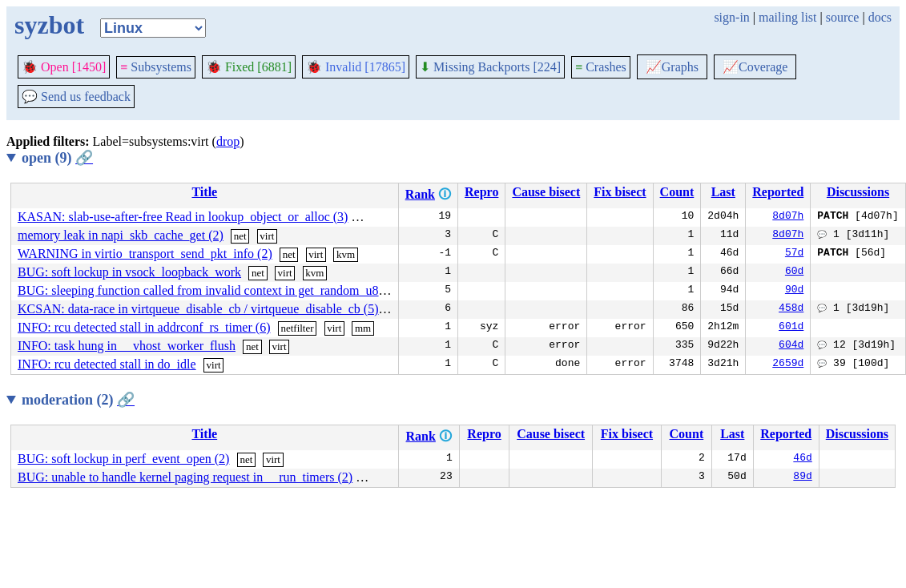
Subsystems (156, 67)
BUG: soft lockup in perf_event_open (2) (123, 459)
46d (802, 459)
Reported (778, 192)
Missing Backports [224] (490, 67)
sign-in (731, 17)
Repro (481, 192)
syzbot (49, 25)
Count (677, 192)
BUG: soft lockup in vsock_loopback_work (129, 272)
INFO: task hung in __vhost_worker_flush (127, 346)
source (843, 17)
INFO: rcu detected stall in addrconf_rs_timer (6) (144, 327)
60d (794, 272)
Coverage (755, 67)
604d (791, 346)
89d (802, 477)
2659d (788, 364)
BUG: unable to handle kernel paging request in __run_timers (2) (185, 477)
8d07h (788, 217)
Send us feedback (76, 97)
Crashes (601, 67)
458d (791, 309)
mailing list (787, 17)
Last (723, 192)
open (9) (57, 158)
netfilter (297, 328)
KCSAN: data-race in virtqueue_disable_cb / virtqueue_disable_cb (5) (198, 309)
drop (228, 141)
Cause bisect (546, 192)
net (240, 236)
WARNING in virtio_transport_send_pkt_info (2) (145, 254)
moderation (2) (78, 400)
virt (365, 217)
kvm (346, 254)
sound (375, 478)
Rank (420, 194)
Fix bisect (620, 192)
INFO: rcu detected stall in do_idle (107, 364)
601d (791, 328)
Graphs (672, 67)
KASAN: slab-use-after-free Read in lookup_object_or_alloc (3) (183, 217)
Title (204, 192)
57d (794, 254)
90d (794, 291)
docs (880, 17)
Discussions (858, 192)
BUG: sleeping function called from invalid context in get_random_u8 (198, 290)
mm (394, 217)
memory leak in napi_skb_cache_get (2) (121, 235)
